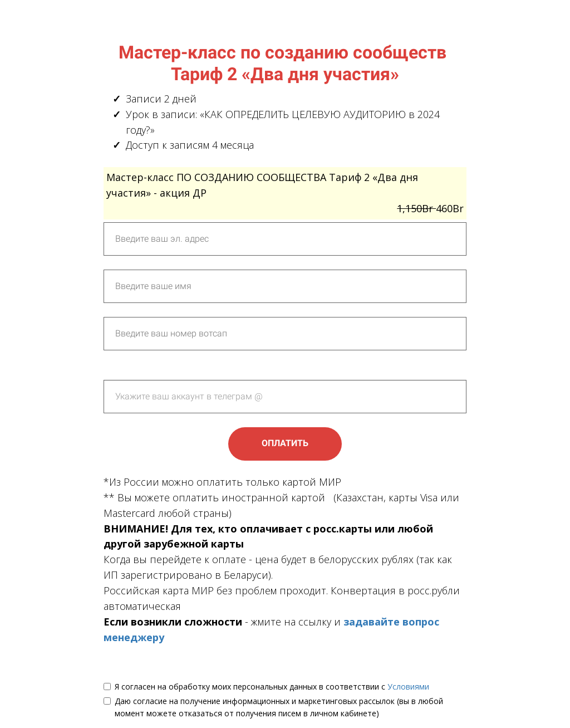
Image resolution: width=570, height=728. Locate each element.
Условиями (408, 687)
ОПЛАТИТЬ (285, 443)
